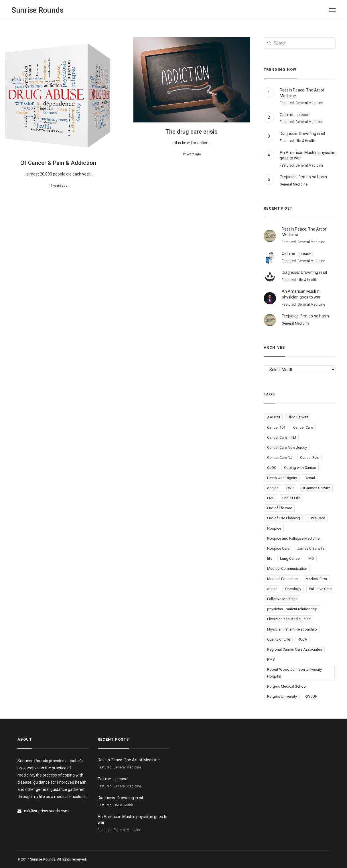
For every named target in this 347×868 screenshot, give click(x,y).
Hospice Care (278, 548)
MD (311, 558)
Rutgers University (282, 696)
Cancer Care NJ (280, 458)
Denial (310, 478)
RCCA (302, 639)
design (273, 488)
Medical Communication (287, 568)
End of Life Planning (284, 518)
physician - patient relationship (292, 609)
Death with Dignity (282, 478)
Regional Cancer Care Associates (295, 649)
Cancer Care (303, 427)
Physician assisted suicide (289, 619)
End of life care (280, 508)
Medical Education (282, 579)
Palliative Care (320, 589)
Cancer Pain (310, 458)
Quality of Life (279, 639)
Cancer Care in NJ (282, 437)
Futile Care (316, 518)
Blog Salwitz (298, 417)
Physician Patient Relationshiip (292, 629)
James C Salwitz (311, 548)
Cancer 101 (276, 427)
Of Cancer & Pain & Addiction (58, 163)
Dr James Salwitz (316, 488)
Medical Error (316, 579)
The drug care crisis (192, 132)
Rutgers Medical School (287, 686)
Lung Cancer (290, 558)
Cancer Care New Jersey (287, 447)
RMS (271, 659)
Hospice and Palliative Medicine (293, 538)
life (270, 558)
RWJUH (311, 696)
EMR (271, 498)
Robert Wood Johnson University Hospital (294, 673)
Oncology (293, 589)
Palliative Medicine (282, 599)
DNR (290, 488)
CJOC (272, 468)
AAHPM (274, 417)
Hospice (274, 528)
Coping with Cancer (300, 468)
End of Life (291, 498)
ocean (272, 589)
